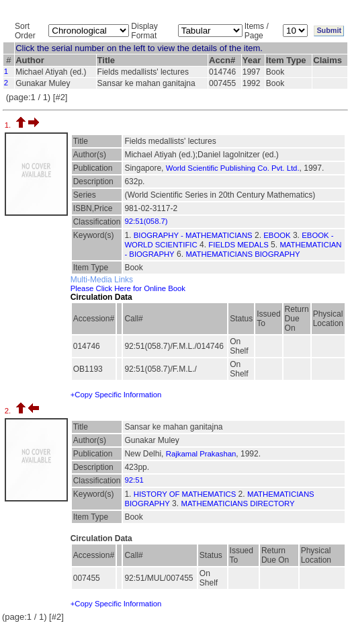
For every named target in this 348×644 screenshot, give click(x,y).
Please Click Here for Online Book (128, 288)
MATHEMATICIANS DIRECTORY (237, 504)
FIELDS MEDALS (238, 245)
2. (9, 411)
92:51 (134, 480)
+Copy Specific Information (116, 395)
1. (9, 125)
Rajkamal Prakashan (201, 454)
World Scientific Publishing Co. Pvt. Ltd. (233, 168)
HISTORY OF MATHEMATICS (185, 494)
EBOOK (277, 235)
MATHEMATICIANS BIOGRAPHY (243, 254)
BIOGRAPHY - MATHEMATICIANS (193, 235)
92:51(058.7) (146, 221)
